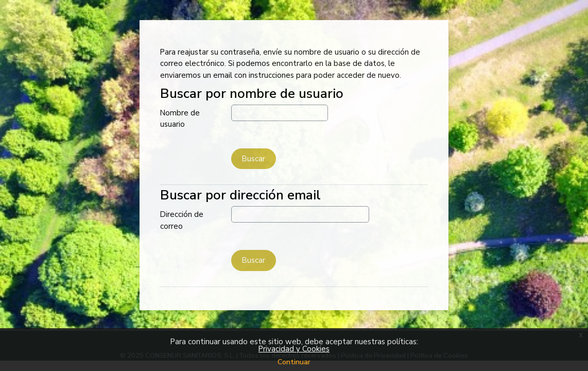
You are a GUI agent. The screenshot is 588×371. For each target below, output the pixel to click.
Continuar (294, 362)
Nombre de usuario (180, 119)
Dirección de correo (182, 220)
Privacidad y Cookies (294, 349)
